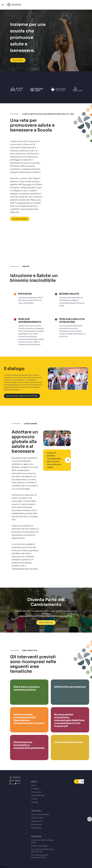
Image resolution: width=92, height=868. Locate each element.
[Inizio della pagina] (90, 819)
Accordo (27, 185)
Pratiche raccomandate (40, 814)
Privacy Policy (36, 824)
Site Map (35, 802)
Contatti (34, 799)
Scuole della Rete (38, 795)
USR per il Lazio (37, 818)
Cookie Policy (36, 828)
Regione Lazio (37, 821)
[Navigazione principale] (3, 5)
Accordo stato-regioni (40, 846)
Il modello (35, 789)
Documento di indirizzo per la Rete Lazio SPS (43, 850)
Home (34, 785)
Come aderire (36, 792)
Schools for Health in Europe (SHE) (42, 841)
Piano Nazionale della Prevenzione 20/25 (40, 856)
